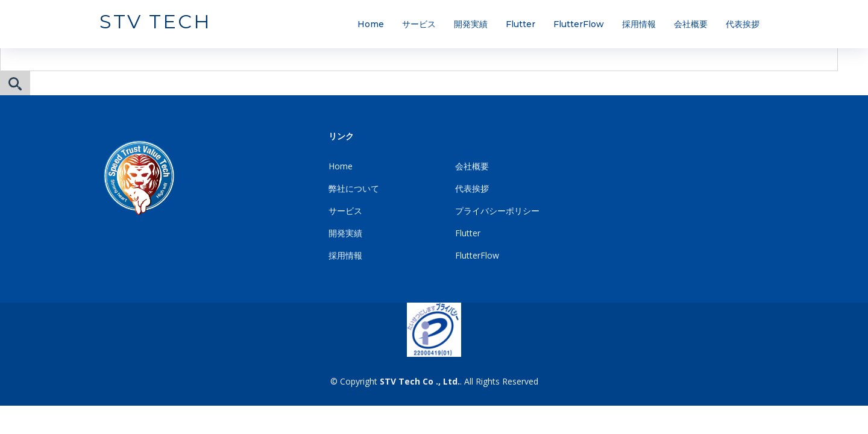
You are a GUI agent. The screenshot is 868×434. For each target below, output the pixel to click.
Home (371, 24)
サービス (419, 24)
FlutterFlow (579, 24)
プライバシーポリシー (497, 211)
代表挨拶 (743, 24)
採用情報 (639, 24)
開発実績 (471, 24)
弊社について (354, 188)
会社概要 (691, 24)
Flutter (520, 24)
